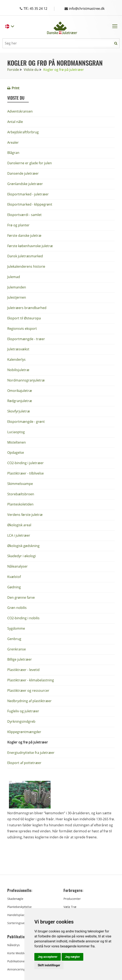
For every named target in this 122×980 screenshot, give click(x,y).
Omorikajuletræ (20, 391)
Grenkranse (17, 649)
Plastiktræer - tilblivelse (26, 473)
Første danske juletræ (24, 235)
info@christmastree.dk (85, 9)
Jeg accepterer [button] (47, 957)
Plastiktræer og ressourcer (28, 691)
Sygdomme (16, 628)
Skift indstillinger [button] (49, 965)
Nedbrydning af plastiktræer (29, 701)
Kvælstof (14, 577)
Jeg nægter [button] (72, 957)
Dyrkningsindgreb (21, 721)
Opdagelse (16, 453)
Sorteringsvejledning (22, 923)
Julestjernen (17, 297)
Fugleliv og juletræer (23, 711)
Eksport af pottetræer (24, 763)
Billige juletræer (20, 659)
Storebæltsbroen (21, 494)
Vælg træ (70, 907)
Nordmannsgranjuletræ (26, 380)
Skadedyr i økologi (22, 556)
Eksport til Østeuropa (24, 318)
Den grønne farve (21, 597)
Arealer (13, 142)
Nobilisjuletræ (18, 370)
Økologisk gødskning (23, 546)
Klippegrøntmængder (24, 732)
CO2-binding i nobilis (23, 618)
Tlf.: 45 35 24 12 (38, 9)
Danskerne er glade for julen (30, 163)
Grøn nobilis (17, 608)
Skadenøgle (15, 899)
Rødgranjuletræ (20, 401)
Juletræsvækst (18, 349)
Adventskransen (20, 111)
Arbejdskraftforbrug (23, 132)
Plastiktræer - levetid (23, 670)
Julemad (14, 277)
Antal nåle (15, 122)
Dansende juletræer (23, 173)
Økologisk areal (19, 525)
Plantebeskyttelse (19, 907)
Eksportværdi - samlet (24, 215)
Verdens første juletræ (25, 515)
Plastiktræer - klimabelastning (31, 680)
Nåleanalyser (17, 566)
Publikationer (17, 961)
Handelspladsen (19, 915)
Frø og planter (18, 225)
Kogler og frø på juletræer (28, 742)
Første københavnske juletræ (30, 246)
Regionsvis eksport (22, 329)
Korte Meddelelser (20, 953)
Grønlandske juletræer (25, 184)
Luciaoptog (16, 432)
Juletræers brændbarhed (27, 308)
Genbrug (14, 639)
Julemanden (17, 287)
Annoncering (16, 969)
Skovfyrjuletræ (19, 411)
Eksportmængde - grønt (26, 422)
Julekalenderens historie (26, 266)
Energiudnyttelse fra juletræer (31, 753)
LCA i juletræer (19, 535)
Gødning (14, 587)
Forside (13, 70)
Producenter (72, 899)
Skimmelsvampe (20, 484)
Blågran (13, 153)
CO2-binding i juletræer (26, 463)
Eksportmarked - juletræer (28, 194)
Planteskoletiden (20, 504)
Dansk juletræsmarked (25, 256)
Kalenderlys (16, 359)
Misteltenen (17, 442)
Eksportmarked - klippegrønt (30, 204)
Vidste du (31, 70)
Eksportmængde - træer (26, 339)
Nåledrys (14, 945)
